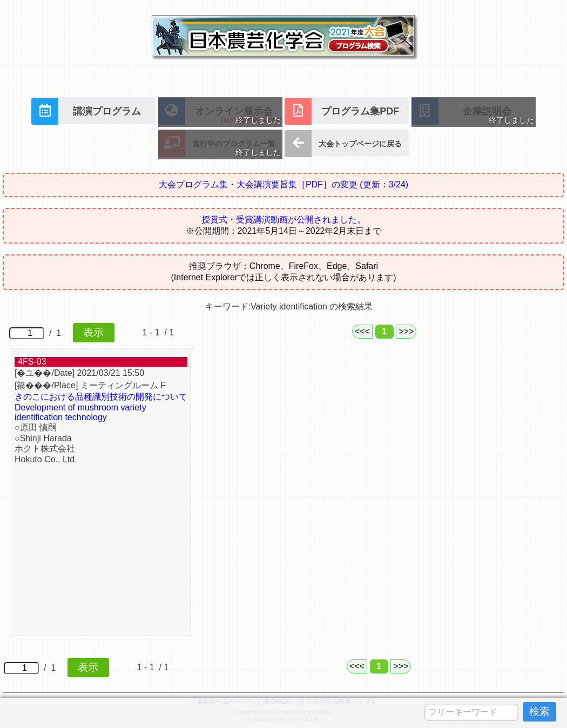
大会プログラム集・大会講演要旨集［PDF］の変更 (283, 184)
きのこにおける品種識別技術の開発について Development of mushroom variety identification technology (101, 407)
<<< (362, 331)
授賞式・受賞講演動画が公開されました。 (283, 220)
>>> (406, 331)
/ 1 (62, 333)
